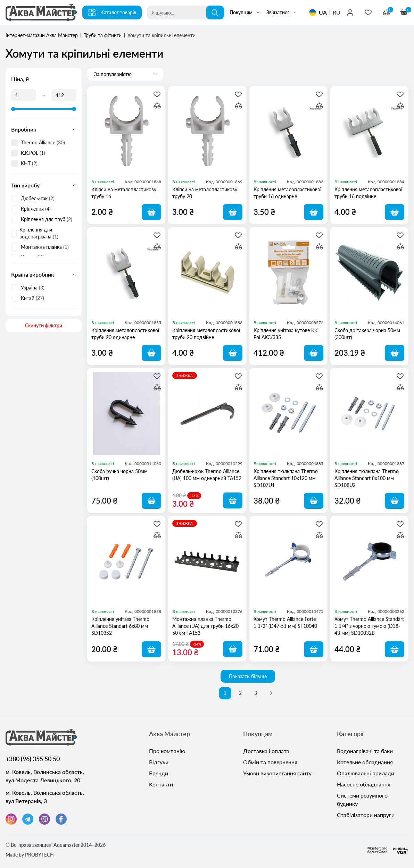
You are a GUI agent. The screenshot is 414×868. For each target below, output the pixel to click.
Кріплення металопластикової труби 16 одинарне (287, 193)
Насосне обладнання (364, 784)
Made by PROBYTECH (30, 855)
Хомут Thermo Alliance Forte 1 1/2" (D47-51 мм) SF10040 (285, 622)
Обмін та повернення (270, 762)
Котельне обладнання (365, 762)
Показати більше (248, 676)
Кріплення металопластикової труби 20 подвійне (206, 334)
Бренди (159, 773)
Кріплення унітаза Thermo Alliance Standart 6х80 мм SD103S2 (120, 626)
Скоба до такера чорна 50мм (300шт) (367, 334)
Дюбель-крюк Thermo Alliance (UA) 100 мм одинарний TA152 (207, 475)
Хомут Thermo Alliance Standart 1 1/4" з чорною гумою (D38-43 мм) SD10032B (369, 626)
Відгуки (159, 762)
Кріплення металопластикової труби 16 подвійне (368, 193)
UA (323, 12)
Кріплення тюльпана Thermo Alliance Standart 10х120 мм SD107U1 (286, 478)
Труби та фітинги (103, 35)
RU (337, 12)
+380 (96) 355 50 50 (33, 759)
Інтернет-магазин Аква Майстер (42, 35)
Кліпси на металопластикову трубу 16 (124, 193)
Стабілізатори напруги (366, 815)
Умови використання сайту (277, 773)
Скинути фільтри (44, 325)
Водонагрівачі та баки (365, 751)
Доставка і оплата (266, 751)
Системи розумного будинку (362, 799)
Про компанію (167, 751)
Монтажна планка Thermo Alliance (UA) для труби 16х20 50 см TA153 (205, 626)
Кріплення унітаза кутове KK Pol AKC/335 (285, 334)
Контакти (161, 784)
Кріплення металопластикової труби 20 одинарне (125, 334)
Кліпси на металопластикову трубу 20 (205, 193)
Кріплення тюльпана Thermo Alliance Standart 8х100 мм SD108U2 (367, 478)
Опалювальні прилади (366, 773)
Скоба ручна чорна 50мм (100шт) (119, 475)
